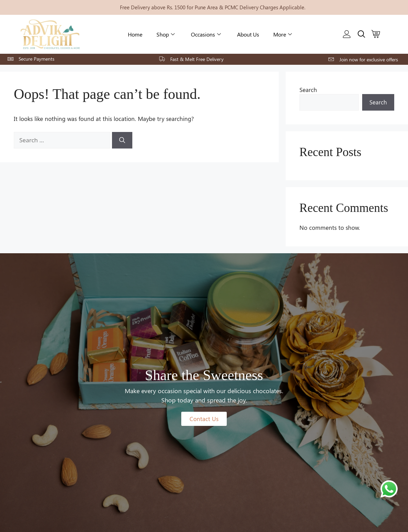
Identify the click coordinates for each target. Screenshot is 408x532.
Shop (166, 34)
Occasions (206, 34)
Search (308, 90)
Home (135, 34)
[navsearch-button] (360, 34)
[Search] (122, 140)
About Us (248, 34)
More (283, 34)
